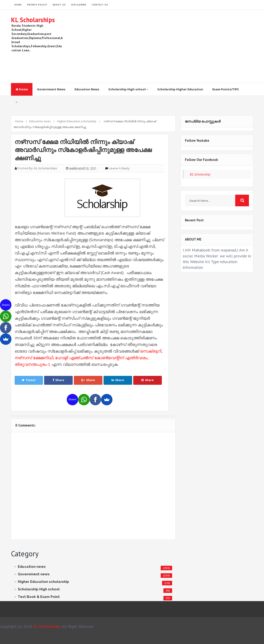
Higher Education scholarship (43, 582)
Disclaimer (79, 5)
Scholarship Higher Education (180, 89)
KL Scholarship (200, 174)
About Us (59, 5)
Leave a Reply (119, 168)
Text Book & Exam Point (39, 597)
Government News (51, 89)
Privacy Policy (37, 5)
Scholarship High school (128, 89)
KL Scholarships (33, 20)
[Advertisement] (170, 46)
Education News (87, 89)
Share (58, 380)
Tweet (29, 380)
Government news (34, 574)
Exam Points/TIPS (226, 89)
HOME (18, 5)
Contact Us (100, 5)
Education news (32, 567)
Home (22, 89)
